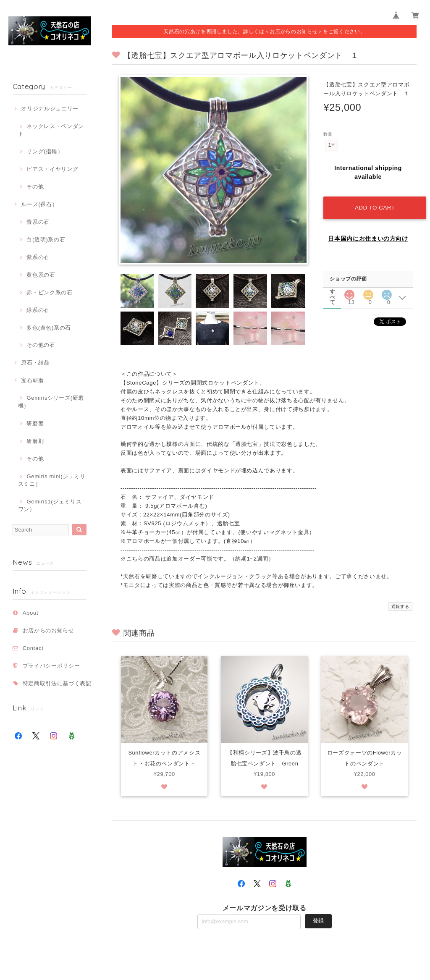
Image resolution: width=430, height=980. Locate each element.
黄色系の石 (41, 275)
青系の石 (38, 222)
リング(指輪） (45, 151)
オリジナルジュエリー (50, 109)
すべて (333, 289)
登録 (318, 921)
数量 (328, 134)
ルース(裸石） (39, 204)
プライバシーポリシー (51, 666)
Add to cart (374, 206)
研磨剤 (35, 441)
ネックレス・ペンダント (51, 130)
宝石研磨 (33, 380)
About (31, 613)
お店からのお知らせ (49, 630)
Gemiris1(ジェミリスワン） (50, 505)
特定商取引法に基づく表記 (57, 683)
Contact (33, 648)
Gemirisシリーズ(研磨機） (51, 402)
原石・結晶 (35, 363)
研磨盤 (35, 423)
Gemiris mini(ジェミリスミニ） (52, 480)
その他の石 (41, 345)
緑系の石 (38, 310)
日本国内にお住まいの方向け (368, 236)
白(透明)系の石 (46, 240)
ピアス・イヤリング (52, 169)
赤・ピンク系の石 (49, 292)
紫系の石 (38, 257)
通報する (400, 607)
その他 (35, 187)
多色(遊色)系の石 (49, 328)
